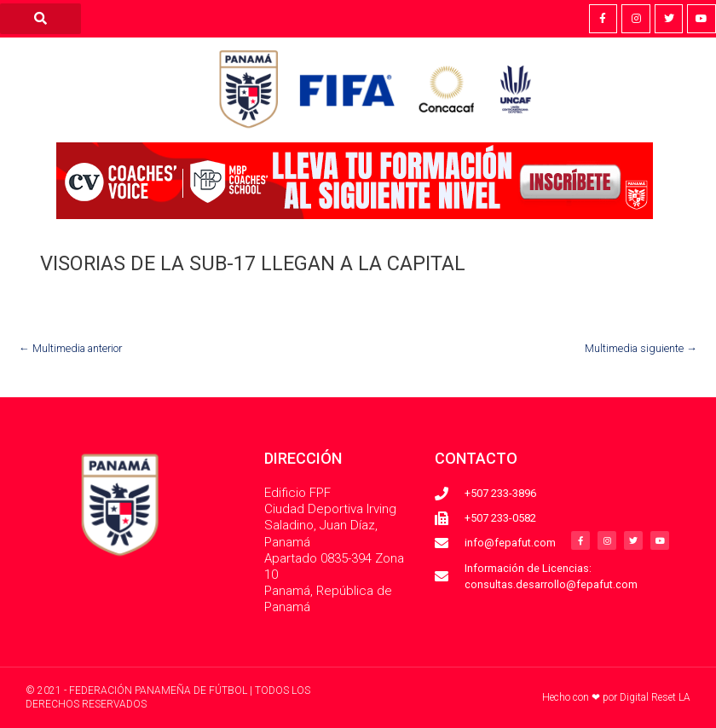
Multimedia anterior (70, 348)
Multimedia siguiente (641, 348)
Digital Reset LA (655, 697)
